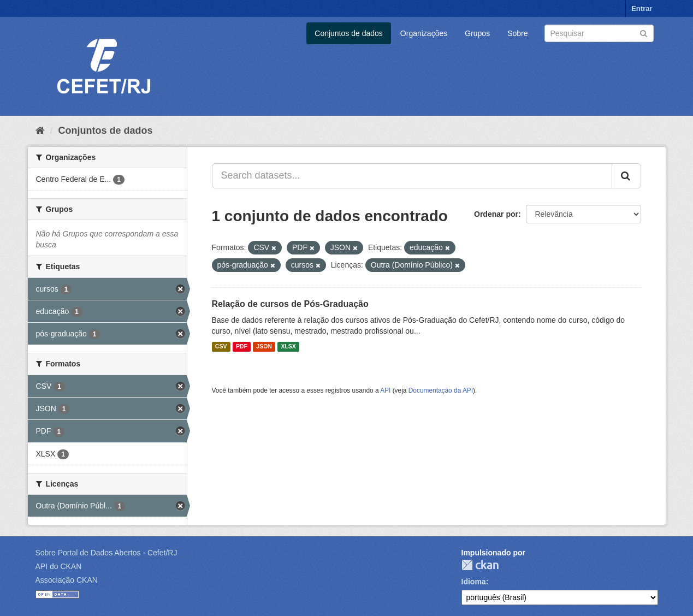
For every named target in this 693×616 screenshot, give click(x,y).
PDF (242, 347)
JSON (264, 347)
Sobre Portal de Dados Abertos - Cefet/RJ (106, 553)
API (385, 390)
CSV (221, 347)
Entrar (642, 8)
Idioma (474, 582)
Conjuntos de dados (349, 33)
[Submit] (644, 32)
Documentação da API (441, 390)
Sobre (517, 33)
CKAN (480, 565)
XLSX (288, 347)
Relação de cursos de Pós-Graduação (290, 304)
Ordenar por (496, 214)
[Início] (40, 131)
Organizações (424, 33)
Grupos (477, 33)
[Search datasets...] (412, 176)
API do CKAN (59, 566)
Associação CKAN (67, 580)
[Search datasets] (599, 33)
